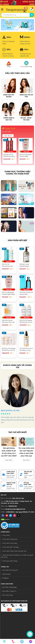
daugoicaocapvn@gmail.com (15, 509)
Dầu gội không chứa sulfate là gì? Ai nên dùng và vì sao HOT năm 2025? (26, 452)
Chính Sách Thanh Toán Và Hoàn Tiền (14, 551)
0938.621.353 (13, 506)
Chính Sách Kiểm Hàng (10, 561)
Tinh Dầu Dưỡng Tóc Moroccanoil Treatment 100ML (26, 293)
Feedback (5, 578)
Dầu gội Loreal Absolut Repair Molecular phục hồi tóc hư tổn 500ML (26, 265)
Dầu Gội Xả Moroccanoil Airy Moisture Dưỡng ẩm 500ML (9, 155)
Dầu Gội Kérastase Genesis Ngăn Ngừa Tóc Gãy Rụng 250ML (8, 293)
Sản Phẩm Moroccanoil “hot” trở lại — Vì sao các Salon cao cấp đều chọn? (9, 453)
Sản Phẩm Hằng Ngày (10, 587)
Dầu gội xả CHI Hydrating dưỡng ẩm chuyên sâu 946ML (25, 155)
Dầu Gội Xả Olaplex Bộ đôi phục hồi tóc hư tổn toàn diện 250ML (26, 321)
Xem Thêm (9, 463)
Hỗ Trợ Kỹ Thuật (8, 595)
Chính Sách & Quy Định (10, 539)
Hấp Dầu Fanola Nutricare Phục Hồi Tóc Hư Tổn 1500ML (8, 321)
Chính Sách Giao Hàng (10, 543)
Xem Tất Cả (8, 136)
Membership (6, 574)
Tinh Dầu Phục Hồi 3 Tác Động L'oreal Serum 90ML (26, 349)
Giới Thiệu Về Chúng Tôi (10, 570)
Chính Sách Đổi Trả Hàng (11, 547)
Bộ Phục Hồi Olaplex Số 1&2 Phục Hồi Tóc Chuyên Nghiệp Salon (9, 349)
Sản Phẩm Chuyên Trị (9, 591)
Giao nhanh (6, 535)
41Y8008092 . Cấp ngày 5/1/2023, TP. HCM (20, 512)
